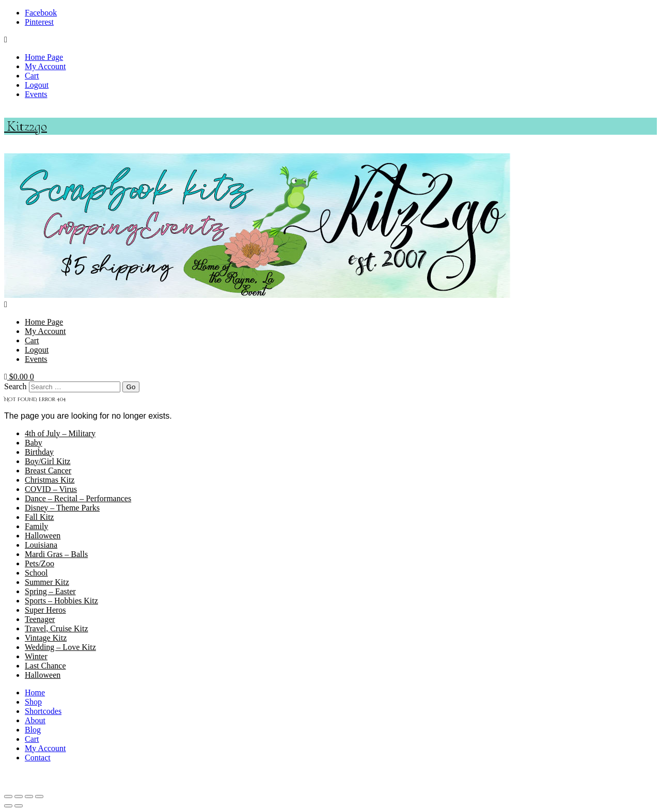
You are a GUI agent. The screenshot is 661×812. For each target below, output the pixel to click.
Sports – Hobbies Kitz (61, 601)
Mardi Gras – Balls (56, 554)
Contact (38, 758)
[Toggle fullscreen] (19, 797)
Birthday (39, 452)
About (35, 720)
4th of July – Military (60, 433)
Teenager (40, 619)
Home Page (44, 57)
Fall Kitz (39, 517)
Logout (37, 85)
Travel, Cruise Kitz (57, 628)
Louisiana (41, 545)
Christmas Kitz (50, 480)
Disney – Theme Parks (62, 508)
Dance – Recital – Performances (78, 498)
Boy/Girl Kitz (48, 461)
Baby (34, 443)
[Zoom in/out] (8, 797)
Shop (33, 702)
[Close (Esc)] (39, 797)
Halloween (43, 536)
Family (36, 526)
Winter (36, 656)
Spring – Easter (50, 591)
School (36, 573)
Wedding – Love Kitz (60, 647)
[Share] (29, 797)
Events (36, 94)
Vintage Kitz (46, 638)
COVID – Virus (51, 489)
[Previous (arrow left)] (8, 806)
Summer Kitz (47, 582)
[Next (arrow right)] (19, 806)
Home (35, 692)
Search (15, 386)
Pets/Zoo (40, 563)
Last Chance (45, 666)
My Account (45, 66)
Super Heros (45, 610)
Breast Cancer (48, 471)
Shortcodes (43, 711)
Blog (33, 730)
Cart (32, 76)
